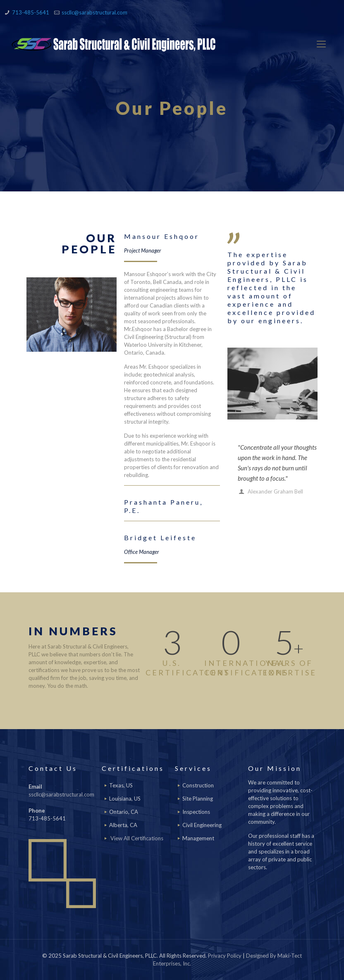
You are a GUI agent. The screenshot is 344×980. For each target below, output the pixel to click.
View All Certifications (137, 838)
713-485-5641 (31, 12)
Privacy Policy (225, 956)
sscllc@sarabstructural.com (94, 12)
